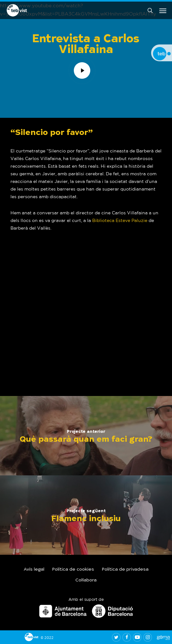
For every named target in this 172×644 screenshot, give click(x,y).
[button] (163, 10)
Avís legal (34, 570)
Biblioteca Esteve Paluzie (120, 220)
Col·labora (86, 580)
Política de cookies (73, 570)
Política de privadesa (125, 570)
